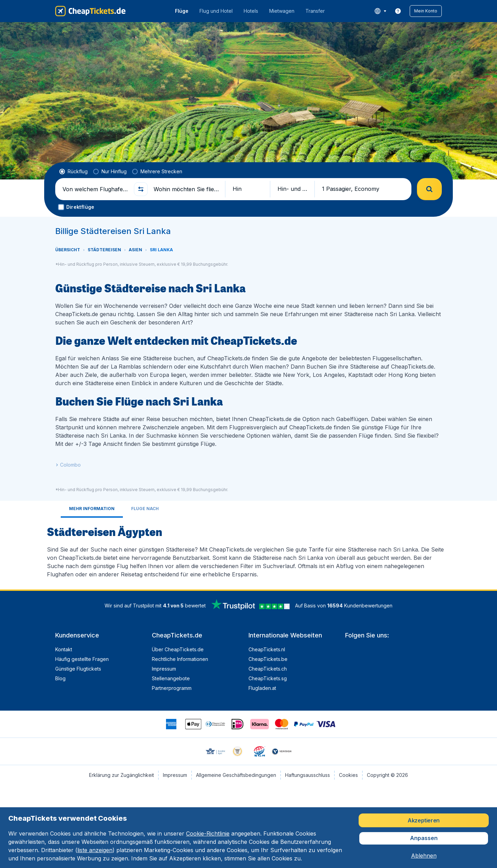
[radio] (74, 172)
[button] (426, 11)
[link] (398, 11)
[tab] (92, 509)
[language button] (380, 11)
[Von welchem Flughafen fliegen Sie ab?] (95, 189)
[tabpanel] (248, 551)
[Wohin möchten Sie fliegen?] (186, 189)
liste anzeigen (95, 850)
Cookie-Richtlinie (208, 833)
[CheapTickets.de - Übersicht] (90, 11)
